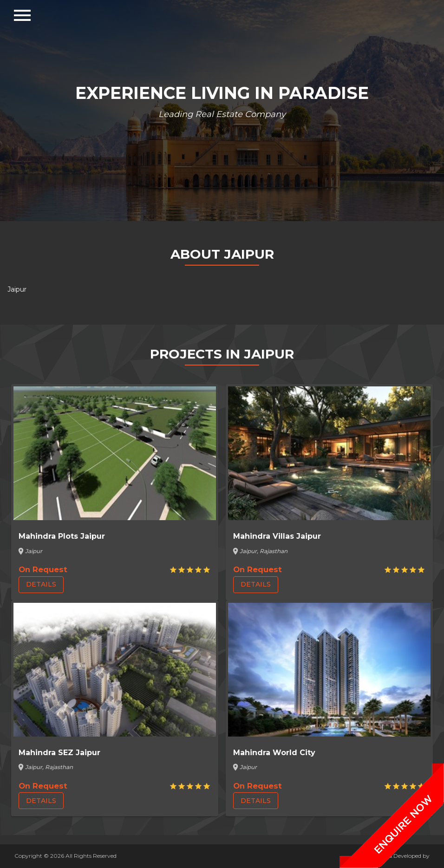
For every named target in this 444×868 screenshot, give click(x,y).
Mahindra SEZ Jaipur (59, 753)
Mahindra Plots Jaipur (62, 536)
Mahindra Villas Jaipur (277, 536)
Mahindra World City (274, 753)
